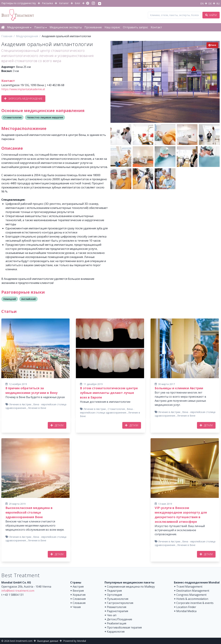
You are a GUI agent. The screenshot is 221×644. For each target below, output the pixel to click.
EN (202, 3)
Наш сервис (112, 27)
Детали (57, 425)
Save (212, 45)
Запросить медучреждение (23, 99)
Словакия (79, 603)
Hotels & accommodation (192, 599)
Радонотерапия (117, 611)
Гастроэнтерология (120, 603)
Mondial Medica (186, 611)
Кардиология (116, 632)
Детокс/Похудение (120, 619)
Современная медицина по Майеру (131, 587)
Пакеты (41, 27)
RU (218, 3)
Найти (211, 15)
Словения (79, 599)
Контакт (156, 27)
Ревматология (117, 607)
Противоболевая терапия (124, 627)
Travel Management (189, 587)
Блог (78, 3)
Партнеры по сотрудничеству (19, 3)
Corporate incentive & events (195, 603)
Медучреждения (19, 27)
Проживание (93, 27)
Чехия (77, 607)
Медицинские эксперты (66, 27)
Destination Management (193, 591)
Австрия (78, 587)
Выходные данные (48, 641)
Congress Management (191, 595)
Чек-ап (112, 615)
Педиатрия (114, 591)
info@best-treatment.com (18, 591)
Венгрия (78, 591)
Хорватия (79, 595)
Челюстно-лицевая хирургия (45, 117)
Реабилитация (117, 623)
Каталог (64, 3)
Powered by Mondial (75, 641)
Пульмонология (118, 599)
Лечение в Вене (37, 408)
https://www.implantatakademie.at (23, 89)
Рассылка (47, 3)
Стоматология (12, 117)
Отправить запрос (135, 27)
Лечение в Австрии (20, 404)
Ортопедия (114, 595)
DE (210, 3)
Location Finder (186, 607)
